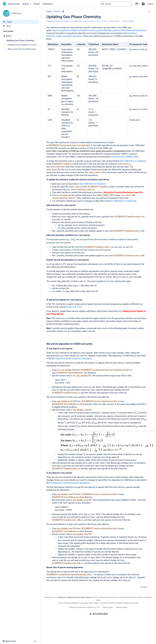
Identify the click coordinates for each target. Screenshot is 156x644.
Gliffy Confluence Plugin (119, 603)
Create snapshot (129, 21)
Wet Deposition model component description (72, 359)
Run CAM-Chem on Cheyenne (133, 161)
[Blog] (20, 26)
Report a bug (108, 607)
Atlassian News (122, 607)
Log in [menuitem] (150, 4)
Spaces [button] (26, 4)
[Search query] (116, 4)
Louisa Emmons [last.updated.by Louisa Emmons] (89, 21)
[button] (143, 4)
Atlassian (98, 614)
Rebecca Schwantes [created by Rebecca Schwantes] (62, 21)
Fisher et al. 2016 (74, 307)
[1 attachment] (63, 11)
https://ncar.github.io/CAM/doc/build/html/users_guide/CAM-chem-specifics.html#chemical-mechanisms (99, 30)
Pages (49, 11)
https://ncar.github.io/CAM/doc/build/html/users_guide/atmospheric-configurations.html (91, 151)
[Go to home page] (11, 4)
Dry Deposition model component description (70, 483)
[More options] (149, 11)
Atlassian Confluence (86, 607)
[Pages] (20, 22)
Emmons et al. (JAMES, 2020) (125, 157)
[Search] (103, 4)
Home (57, 11)
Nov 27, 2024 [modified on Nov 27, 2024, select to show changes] (102, 21)
